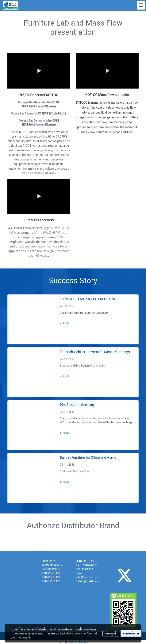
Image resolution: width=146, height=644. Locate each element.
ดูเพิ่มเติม (65, 323)
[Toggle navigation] (141, 5)
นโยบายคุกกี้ (23, 637)
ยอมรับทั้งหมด (131, 633)
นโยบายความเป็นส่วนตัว (85, 633)
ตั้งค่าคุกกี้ (110, 633)
